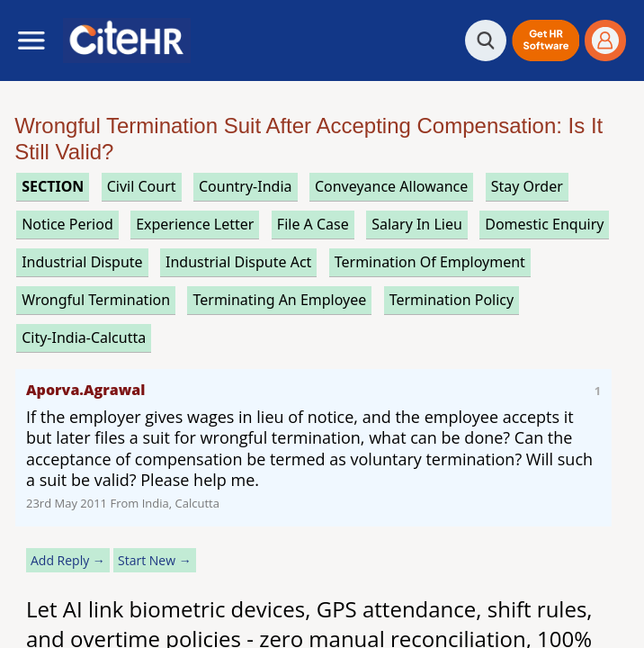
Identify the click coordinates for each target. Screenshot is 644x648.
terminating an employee (279, 300)
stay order (527, 186)
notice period (67, 224)
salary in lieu (417, 224)
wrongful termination (96, 300)
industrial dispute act (238, 262)
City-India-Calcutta (84, 337)
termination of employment (430, 262)
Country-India (246, 186)
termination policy (452, 300)
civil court (142, 186)
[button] (546, 40)
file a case (313, 224)
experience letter (195, 224)
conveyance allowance (391, 186)
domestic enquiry (544, 224)
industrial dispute (82, 262)
